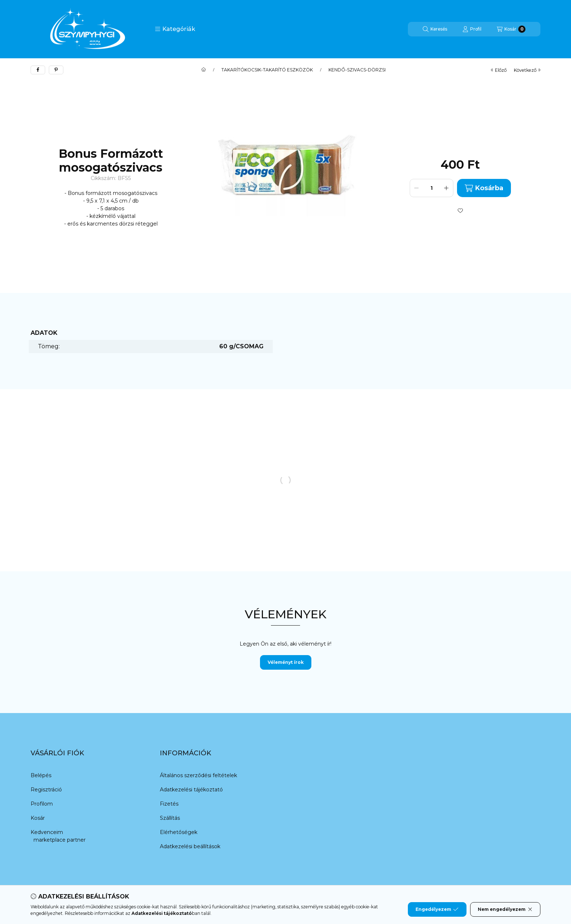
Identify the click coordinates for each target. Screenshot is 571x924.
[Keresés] (435, 29)
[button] (175, 29)
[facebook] (38, 70)
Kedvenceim (47, 832)
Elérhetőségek (179, 832)
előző (499, 70)
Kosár (38, 818)
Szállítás (170, 818)
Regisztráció (46, 790)
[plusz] (446, 188)
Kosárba (484, 188)
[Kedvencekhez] (460, 211)
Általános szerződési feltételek (198, 775)
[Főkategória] (204, 70)
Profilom (42, 804)
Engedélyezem (437, 909)
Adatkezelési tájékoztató (191, 790)
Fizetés (169, 804)
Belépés (41, 775)
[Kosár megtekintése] (511, 29)
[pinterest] (56, 70)
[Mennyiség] (432, 188)
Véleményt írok (286, 662)
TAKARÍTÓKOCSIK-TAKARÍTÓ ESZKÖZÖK (267, 70)
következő (527, 70)
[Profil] (472, 29)
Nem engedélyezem (505, 909)
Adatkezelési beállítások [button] (190, 846)
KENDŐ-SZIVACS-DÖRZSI (357, 70)
